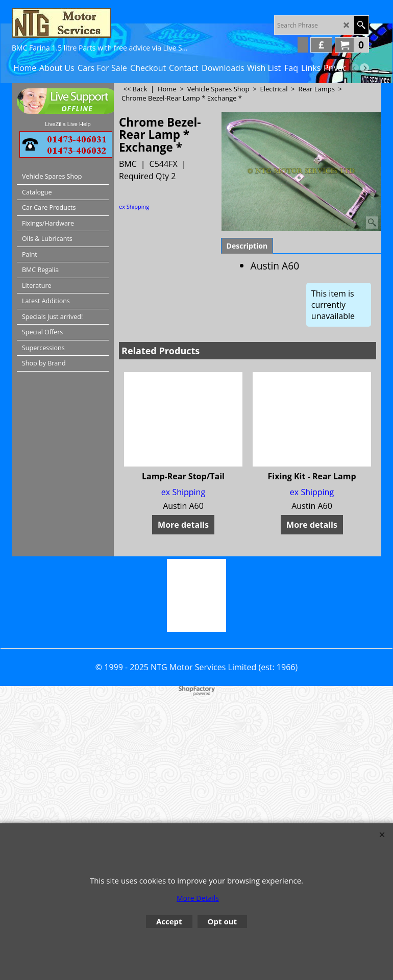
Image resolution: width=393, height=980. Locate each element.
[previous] (354, 68)
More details (183, 525)
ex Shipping (134, 206)
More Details (198, 898)
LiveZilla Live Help (68, 124)
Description (247, 246)
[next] (364, 68)
